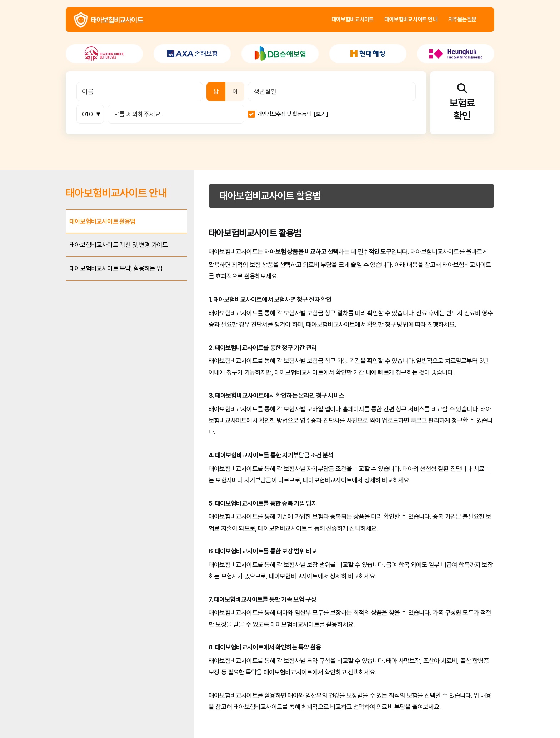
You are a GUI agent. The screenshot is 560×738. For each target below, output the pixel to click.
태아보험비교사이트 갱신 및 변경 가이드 (118, 245)
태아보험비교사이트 (81, 20)
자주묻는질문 (462, 20)
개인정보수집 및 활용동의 (284, 114)
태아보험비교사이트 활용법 (102, 221)
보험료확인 (462, 102)
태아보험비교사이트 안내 (411, 20)
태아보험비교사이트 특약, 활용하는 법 (116, 268)
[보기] (321, 114)
